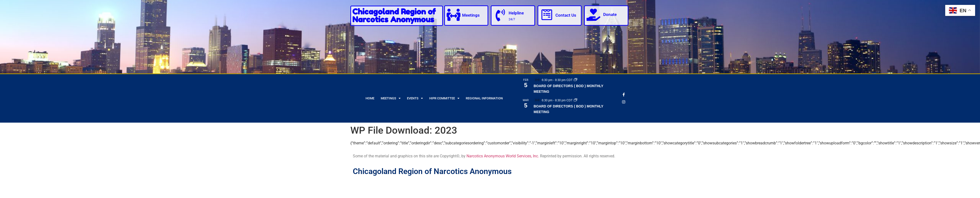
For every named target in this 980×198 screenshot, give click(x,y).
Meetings (471, 15)
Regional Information (484, 98)
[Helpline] (500, 15)
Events (415, 98)
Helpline (516, 13)
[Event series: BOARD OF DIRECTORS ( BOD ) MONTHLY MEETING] (576, 80)
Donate (610, 14)
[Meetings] (453, 15)
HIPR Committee (444, 98)
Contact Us (566, 15)
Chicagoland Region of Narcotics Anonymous (394, 16)
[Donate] (593, 15)
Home (370, 98)
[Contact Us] (547, 15)
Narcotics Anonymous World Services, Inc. (503, 156)
